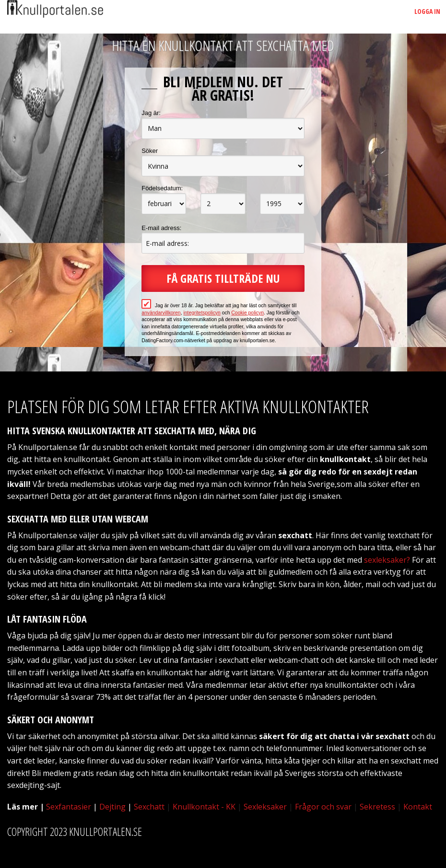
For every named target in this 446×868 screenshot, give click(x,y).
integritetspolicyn (202, 313)
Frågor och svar (323, 807)
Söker (150, 151)
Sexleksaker (265, 807)
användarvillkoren (161, 313)
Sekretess (377, 807)
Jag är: (151, 113)
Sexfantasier (69, 807)
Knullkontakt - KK (204, 807)
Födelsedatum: (162, 188)
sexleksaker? (387, 560)
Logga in (427, 11)
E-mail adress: (161, 228)
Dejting (112, 807)
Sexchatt (149, 807)
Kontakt (418, 807)
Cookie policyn (247, 313)
